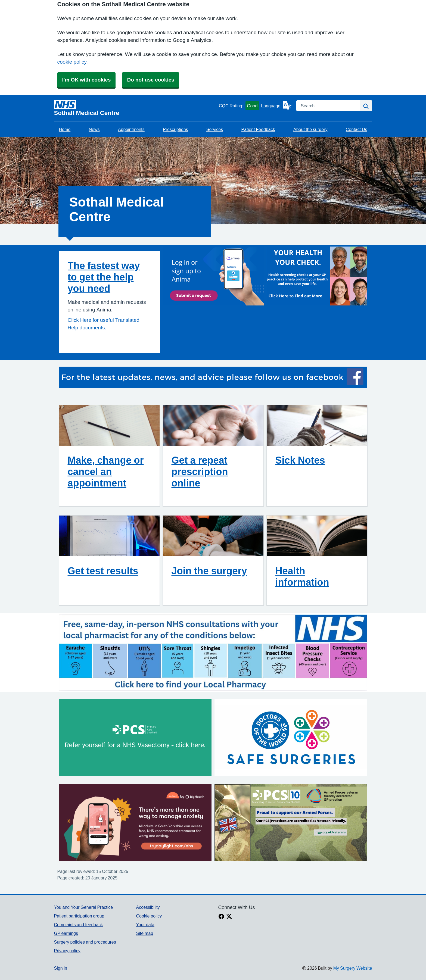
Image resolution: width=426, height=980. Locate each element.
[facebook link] (221, 917)
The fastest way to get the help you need (104, 277)
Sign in (61, 968)
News (94, 129)
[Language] (276, 106)
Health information (302, 576)
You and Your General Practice (84, 907)
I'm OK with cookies (87, 80)
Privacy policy (67, 951)
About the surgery (310, 129)
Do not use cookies (150, 80)
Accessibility (148, 907)
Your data (145, 925)
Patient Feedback (258, 129)
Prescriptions (175, 129)
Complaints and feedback (79, 925)
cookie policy (72, 62)
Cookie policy (149, 916)
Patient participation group (79, 916)
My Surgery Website (353, 968)
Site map (144, 933)
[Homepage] (135, 108)
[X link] (229, 917)
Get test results (103, 571)
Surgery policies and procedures (85, 942)
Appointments (131, 129)
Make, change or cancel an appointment (106, 472)
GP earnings (66, 933)
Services (215, 129)
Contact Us (357, 129)
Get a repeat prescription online (200, 472)
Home (65, 129)
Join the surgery (209, 571)
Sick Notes (300, 460)
